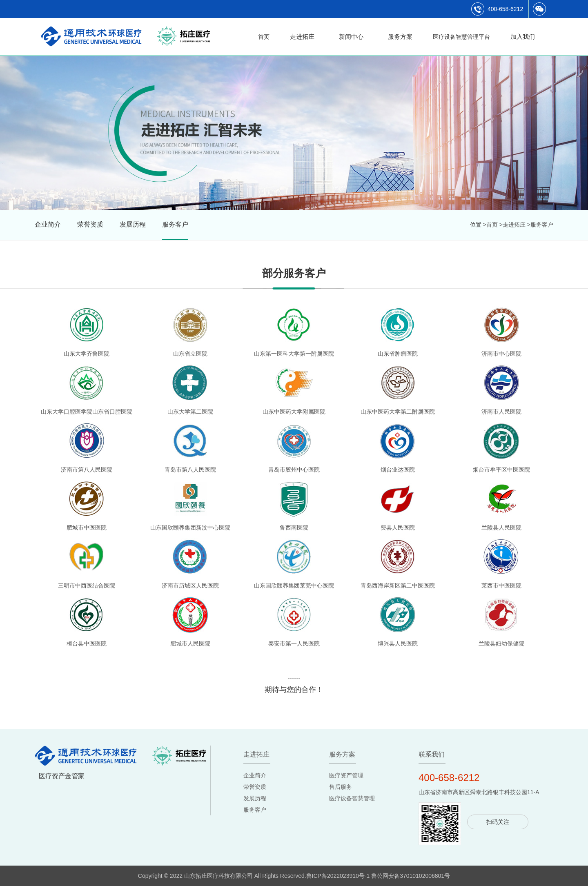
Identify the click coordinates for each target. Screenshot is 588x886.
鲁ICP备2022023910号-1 (338, 876)
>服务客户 (540, 225)
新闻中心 (351, 37)
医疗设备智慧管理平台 (461, 37)
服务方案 (400, 37)
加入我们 (523, 37)
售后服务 (341, 787)
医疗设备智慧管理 (352, 798)
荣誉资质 (90, 224)
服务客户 (175, 224)
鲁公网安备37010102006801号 (411, 876)
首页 (264, 37)
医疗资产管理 (346, 775)
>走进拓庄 (512, 225)
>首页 (490, 225)
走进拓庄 (302, 37)
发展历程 (133, 224)
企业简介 (48, 224)
